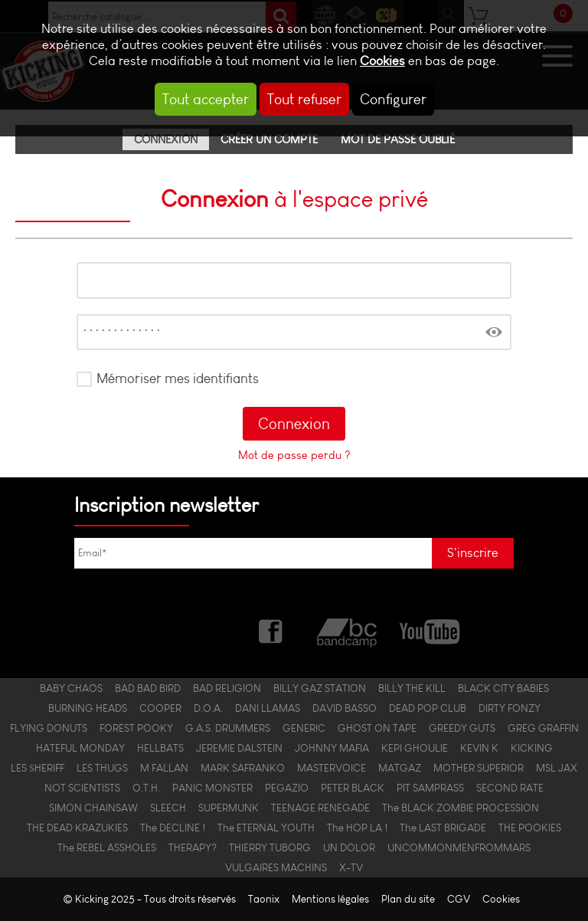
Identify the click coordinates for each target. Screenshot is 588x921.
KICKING (532, 748)
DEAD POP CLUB (428, 708)
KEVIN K (479, 748)
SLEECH (168, 808)
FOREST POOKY (136, 728)
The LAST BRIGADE (443, 828)
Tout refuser (304, 99)
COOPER (160, 708)
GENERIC (304, 728)
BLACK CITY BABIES (503, 688)
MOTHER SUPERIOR (479, 768)
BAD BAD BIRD (148, 688)
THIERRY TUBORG (270, 847)
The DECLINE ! (173, 828)
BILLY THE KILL (412, 688)
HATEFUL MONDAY (80, 748)
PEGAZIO (287, 788)
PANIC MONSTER (212, 788)
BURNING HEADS (88, 708)
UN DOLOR (349, 847)
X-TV (351, 867)
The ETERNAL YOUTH (266, 828)
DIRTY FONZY (510, 708)
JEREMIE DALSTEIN (239, 748)
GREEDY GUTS (462, 728)
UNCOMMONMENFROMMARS (459, 847)
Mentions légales (330, 899)
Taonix (264, 899)
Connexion (166, 139)
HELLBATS (160, 748)
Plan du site (408, 899)
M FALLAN (164, 768)
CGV (459, 899)
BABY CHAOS (71, 688)
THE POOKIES (530, 828)
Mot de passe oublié (398, 139)
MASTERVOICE (332, 768)
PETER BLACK (353, 788)
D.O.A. (208, 708)
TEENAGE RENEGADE (320, 808)
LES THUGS (102, 768)
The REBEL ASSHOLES (107, 847)
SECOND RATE (510, 788)
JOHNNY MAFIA (332, 748)
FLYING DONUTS (49, 728)
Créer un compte (269, 139)
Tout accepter (206, 99)
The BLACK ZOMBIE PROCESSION (461, 808)
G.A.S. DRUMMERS (228, 728)
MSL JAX (557, 768)
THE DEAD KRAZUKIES (77, 828)
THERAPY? (193, 847)
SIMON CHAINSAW (93, 808)
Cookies (382, 61)
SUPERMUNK (229, 808)
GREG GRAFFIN (543, 728)
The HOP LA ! (357, 828)
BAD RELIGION (227, 688)
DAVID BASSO (345, 708)
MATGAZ (400, 768)
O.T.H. (146, 788)
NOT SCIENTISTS (82, 788)
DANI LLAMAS (268, 708)
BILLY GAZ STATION (320, 688)
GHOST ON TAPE (377, 728)
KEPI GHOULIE (415, 748)
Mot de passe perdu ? (294, 455)
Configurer (393, 99)
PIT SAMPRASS (430, 788)
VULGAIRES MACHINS (276, 867)
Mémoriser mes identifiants (178, 379)
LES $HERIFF (38, 768)
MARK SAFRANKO (243, 768)
